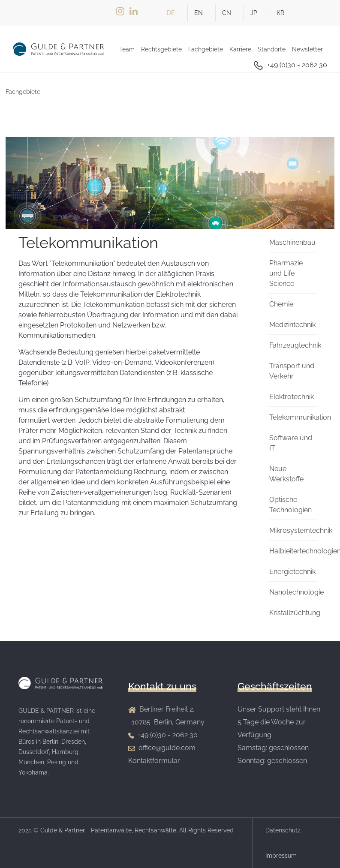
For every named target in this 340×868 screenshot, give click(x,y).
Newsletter (307, 49)
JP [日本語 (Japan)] (254, 13)
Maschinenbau (292, 242)
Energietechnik (292, 572)
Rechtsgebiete (161, 49)
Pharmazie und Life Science (286, 273)
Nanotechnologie (296, 592)
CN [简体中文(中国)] (227, 13)
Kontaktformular (154, 761)
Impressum (281, 856)
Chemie (281, 304)
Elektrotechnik (292, 397)
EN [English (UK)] (199, 13)
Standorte (272, 49)
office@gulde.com (167, 748)
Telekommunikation (300, 417)
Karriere (240, 49)
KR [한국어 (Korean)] (280, 13)
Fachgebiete (206, 49)
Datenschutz (283, 830)
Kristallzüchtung (295, 613)
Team (127, 49)
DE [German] (171, 13)
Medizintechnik (292, 325)
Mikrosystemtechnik (301, 530)
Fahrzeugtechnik (295, 345)
